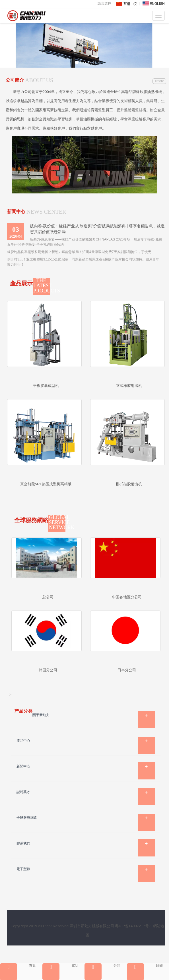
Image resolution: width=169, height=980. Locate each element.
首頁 (18, 966)
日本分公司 (127, 670)
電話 (60, 966)
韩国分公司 (48, 670)
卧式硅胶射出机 (129, 484)
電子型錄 (23, 869)
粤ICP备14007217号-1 (133, 926)
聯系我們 (23, 843)
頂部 (145, 966)
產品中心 (23, 741)
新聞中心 (23, 766)
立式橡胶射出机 (129, 386)
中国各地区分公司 (127, 597)
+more (159, 81)
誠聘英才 (23, 792)
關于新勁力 (41, 715)
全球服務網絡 (27, 818)
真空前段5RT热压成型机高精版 (46, 484)
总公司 (48, 597)
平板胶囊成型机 (46, 386)
